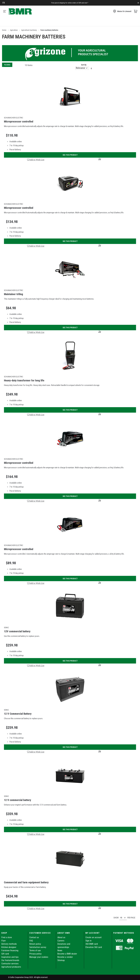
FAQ (31, 941)
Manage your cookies (39, 957)
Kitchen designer (9, 947)
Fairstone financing (10, 950)
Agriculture (14, 30)
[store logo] (20, 11)
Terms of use (35, 950)
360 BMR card (92, 944)
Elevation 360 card (94, 947)
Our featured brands (10, 960)
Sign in (88, 941)
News (60, 950)
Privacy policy (35, 954)
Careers (61, 941)
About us (61, 937)
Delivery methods (9, 944)
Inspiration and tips (10, 957)
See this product (70, 155)
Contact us (34, 937)
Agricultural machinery (29, 30)
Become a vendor (65, 957)
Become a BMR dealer (67, 954)
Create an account (94, 937)
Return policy (35, 944)
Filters (7, 65)
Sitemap (61, 960)
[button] (36, 160)
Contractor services (10, 964)
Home (4, 30)
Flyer (4, 941)
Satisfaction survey (38, 947)
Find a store (7, 937)
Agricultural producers (11, 967)
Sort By (84, 65)
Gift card (5, 954)
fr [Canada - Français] (4, 3)
